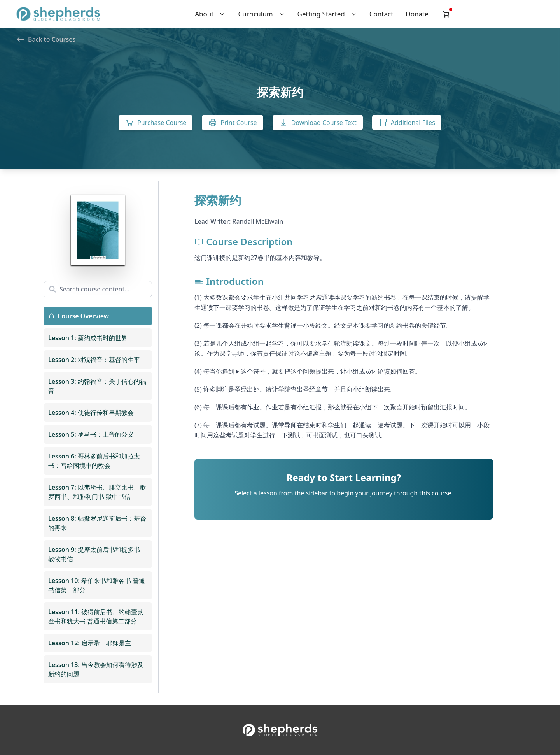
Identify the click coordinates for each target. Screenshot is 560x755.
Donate (417, 14)
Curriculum (261, 14)
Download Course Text (318, 123)
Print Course (232, 123)
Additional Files (407, 123)
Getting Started (327, 14)
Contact (381, 14)
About (210, 14)
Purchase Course (156, 123)
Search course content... (89, 289)
